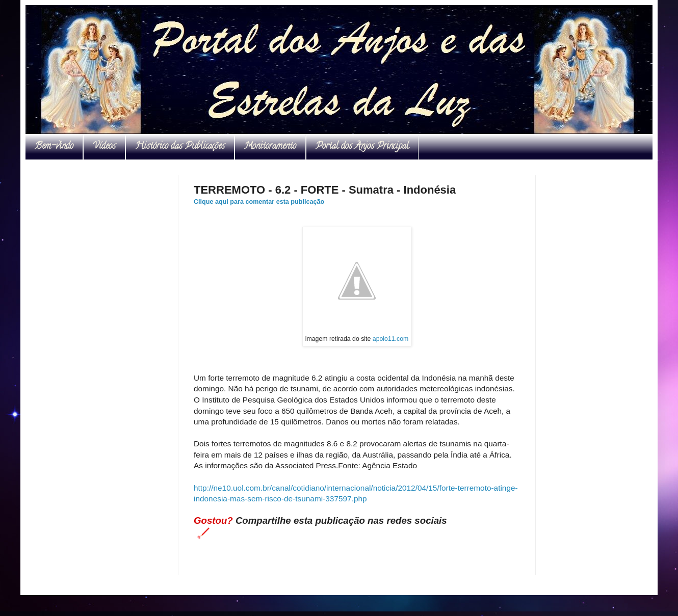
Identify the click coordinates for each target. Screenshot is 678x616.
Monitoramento (270, 147)
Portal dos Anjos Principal (362, 147)
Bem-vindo (54, 147)
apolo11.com (391, 339)
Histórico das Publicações (180, 147)
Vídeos (104, 147)
